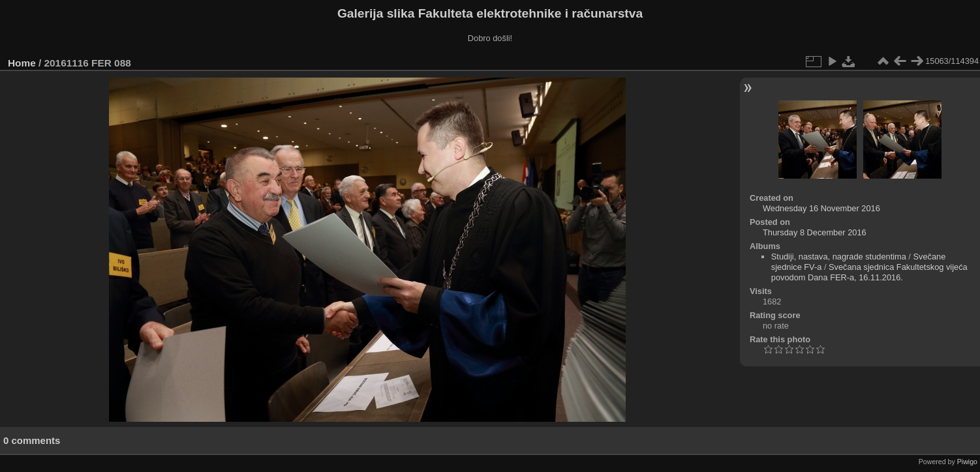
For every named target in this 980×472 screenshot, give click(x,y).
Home (22, 63)
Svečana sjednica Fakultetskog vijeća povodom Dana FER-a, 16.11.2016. (869, 272)
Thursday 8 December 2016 (815, 232)
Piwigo (967, 462)
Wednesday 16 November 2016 (821, 208)
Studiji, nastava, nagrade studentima (839, 257)
